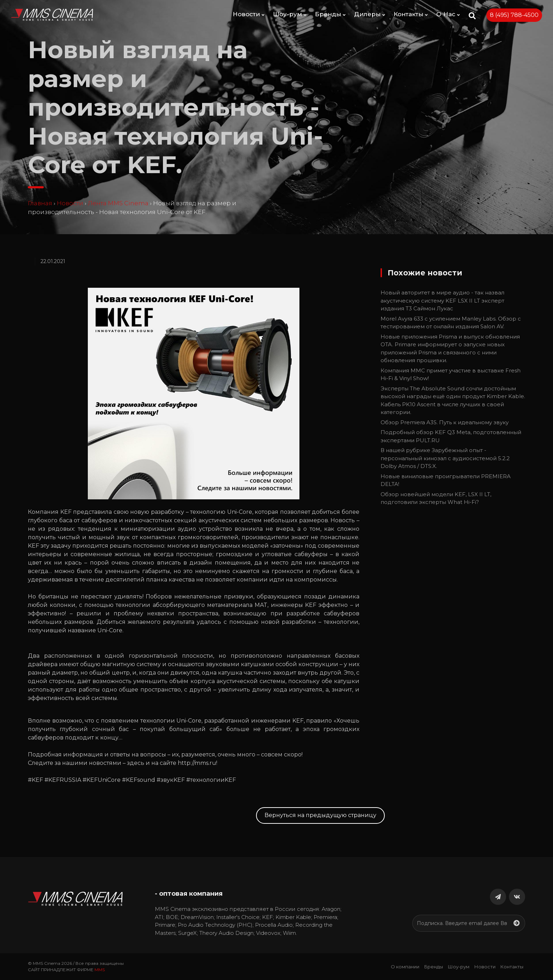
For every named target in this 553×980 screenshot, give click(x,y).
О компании (405, 967)
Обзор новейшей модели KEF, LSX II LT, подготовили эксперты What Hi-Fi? (436, 498)
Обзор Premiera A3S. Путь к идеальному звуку (445, 422)
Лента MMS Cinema (118, 203)
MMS (100, 970)
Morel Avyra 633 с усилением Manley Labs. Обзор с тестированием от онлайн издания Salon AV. (451, 323)
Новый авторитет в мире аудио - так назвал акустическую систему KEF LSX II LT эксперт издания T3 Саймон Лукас (442, 300)
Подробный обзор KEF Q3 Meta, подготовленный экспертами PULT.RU (451, 436)
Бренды (330, 14)
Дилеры (370, 14)
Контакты (411, 14)
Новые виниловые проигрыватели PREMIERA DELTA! (446, 480)
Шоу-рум (290, 14)
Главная (40, 203)
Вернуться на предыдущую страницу (320, 815)
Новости (249, 14)
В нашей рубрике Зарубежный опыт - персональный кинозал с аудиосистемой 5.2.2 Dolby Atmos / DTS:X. (445, 458)
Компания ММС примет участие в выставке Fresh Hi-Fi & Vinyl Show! (451, 375)
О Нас (448, 14)
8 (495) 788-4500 (514, 15)
